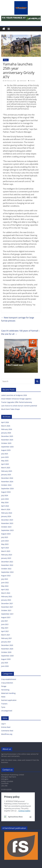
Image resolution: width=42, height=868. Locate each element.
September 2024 (7, 488)
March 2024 (6, 509)
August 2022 (6, 576)
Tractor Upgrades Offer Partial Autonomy (17, 402)
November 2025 (7, 440)
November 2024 (7, 482)
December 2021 (7, 603)
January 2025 (6, 475)
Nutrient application (9, 700)
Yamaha (32, 81)
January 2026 (6, 433)
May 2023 (5, 544)
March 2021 (6, 635)
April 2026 (5, 422)
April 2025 (5, 464)
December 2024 (7, 478)
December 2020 (7, 645)
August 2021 (6, 617)
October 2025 (6, 443)
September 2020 (7, 656)
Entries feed (6, 727)
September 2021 (7, 614)
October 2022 (6, 569)
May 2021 (5, 628)
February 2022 (7, 596)
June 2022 (5, 583)
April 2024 (5, 506)
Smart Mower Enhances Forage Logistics (16, 399)
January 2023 (6, 558)
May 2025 (5, 461)
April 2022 (5, 590)
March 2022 (6, 593)
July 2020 (5, 663)
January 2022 (6, 600)
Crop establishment (9, 679)
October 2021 (6, 610)
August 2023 (6, 534)
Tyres (3, 707)
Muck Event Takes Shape (10, 409)
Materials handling (8, 693)
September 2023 (7, 530)
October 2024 (6, 485)
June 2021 (5, 624)
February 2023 (7, 555)
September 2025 (7, 447)
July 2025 (5, 454)
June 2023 (5, 541)
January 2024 (6, 516)
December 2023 (7, 520)
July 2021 (5, 621)
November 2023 (7, 523)
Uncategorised (7, 711)
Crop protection (7, 683)
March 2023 (6, 551)
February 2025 (7, 471)
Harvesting (5, 690)
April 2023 (5, 548)
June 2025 (5, 457)
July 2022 (5, 579)
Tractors (4, 704)
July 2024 (5, 495)
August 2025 (6, 450)
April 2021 (5, 631)
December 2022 (7, 562)
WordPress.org (7, 734)
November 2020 (7, 649)
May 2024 (5, 502)
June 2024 (5, 499)
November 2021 (7, 607)
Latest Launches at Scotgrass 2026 (14, 395)
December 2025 (7, 436)
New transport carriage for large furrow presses (18, 319)
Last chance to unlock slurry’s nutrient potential (19, 406)
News (6, 60)
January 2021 (6, 642)
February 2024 (7, 513)
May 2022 (5, 586)
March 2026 (6, 426)
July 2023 (5, 537)
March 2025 (6, 468)
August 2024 (6, 492)
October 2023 (6, 527)
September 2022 (7, 572)
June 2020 (5, 666)
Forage (4, 686)
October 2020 (6, 652)
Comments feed (7, 731)
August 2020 (6, 659)
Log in (3, 724)
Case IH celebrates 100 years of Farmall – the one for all (20, 332)
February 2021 (7, 638)
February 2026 (7, 429)
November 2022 (7, 565)
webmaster (23, 81)
